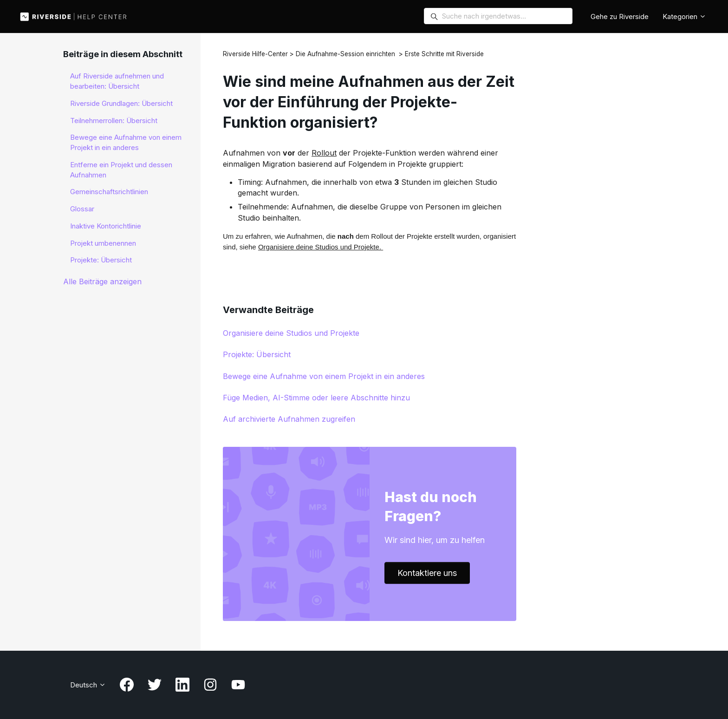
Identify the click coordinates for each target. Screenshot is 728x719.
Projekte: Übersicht (257, 354)
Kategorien (684, 16)
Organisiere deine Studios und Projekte (291, 333)
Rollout (324, 153)
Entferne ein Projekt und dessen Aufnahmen (121, 170)
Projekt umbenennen (103, 243)
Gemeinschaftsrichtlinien (109, 192)
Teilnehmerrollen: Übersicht (114, 121)
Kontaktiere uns (427, 573)
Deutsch (88, 685)
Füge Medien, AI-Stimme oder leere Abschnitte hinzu (316, 398)
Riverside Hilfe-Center (255, 54)
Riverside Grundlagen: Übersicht (121, 103)
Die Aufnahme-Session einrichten (345, 54)
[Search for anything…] (498, 16)
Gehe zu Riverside (620, 16)
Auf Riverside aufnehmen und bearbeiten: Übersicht (117, 81)
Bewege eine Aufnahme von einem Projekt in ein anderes (324, 376)
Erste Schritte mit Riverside (444, 54)
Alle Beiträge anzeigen (102, 281)
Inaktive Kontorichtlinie (106, 226)
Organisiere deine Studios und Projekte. (321, 247)
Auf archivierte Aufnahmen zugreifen (289, 419)
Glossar (82, 209)
